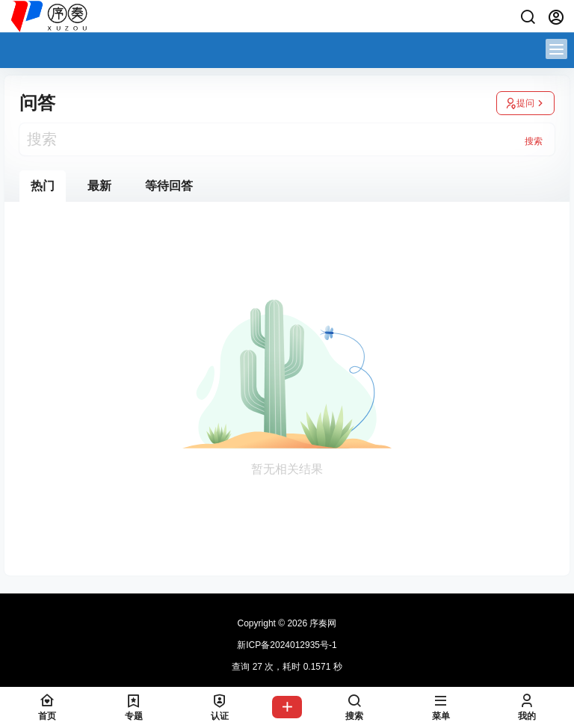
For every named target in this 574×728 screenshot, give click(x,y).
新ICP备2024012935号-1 (287, 645)
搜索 (534, 141)
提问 (525, 103)
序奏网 (322, 623)
